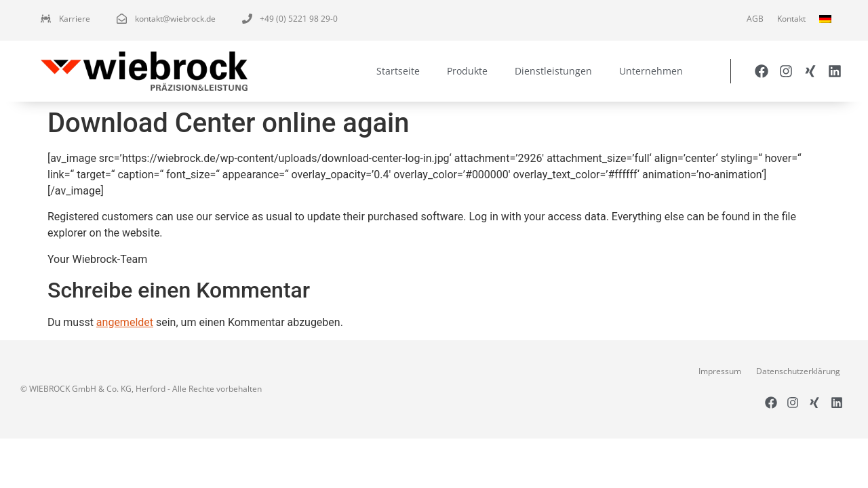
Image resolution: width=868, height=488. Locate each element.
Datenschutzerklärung (798, 371)
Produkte (467, 71)
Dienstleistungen (553, 71)
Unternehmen (651, 71)
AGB (755, 19)
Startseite (398, 71)
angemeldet (125, 322)
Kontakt (791, 19)
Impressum (720, 371)
